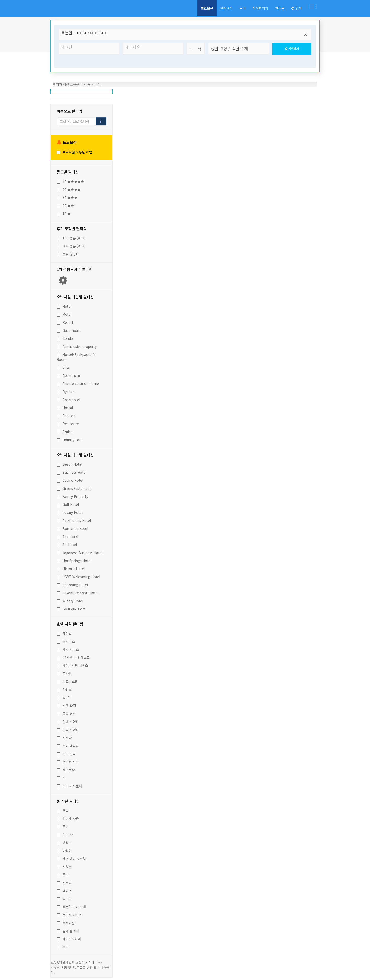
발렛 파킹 (66, 704)
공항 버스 (66, 712)
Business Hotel (71, 471)
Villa (63, 366)
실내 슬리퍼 (68, 930)
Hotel (64, 305)
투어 (243, 8)
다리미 (64, 849)
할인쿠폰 (226, 8)
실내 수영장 (68, 720)
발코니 (64, 882)
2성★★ (65, 204)
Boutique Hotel (72, 608)
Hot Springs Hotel (74, 559)
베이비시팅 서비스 (72, 664)
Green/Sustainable (74, 487)
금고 (63, 873)
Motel (64, 313)
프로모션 (207, 8)
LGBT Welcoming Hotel (78, 575)
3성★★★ (67, 196)
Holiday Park (69, 439)
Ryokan (66, 390)
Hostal (65, 406)
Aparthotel (68, 398)
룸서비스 (66, 640)
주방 (63, 825)
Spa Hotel (67, 535)
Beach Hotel (69, 463)
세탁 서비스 (68, 648)
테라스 (64, 632)
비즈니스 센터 (69, 785)
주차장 (64, 672)
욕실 (63, 809)
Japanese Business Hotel (80, 551)
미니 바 (65, 833)
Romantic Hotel (72, 527)
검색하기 (292, 50)
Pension (66, 414)
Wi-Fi (63, 696)
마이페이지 (260, 8)
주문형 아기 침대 (71, 906)
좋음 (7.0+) (68, 253)
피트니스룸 (67, 680)
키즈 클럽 (66, 753)
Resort (65, 321)
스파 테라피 (68, 745)
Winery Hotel (70, 600)
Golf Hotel (68, 503)
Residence (68, 422)
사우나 (64, 737)
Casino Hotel (70, 479)
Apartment (68, 374)
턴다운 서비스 (69, 914)
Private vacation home (78, 382)
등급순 (281, 93)
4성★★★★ (69, 188)
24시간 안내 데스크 (73, 656)
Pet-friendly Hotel (74, 519)
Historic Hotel (71, 567)
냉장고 (64, 841)
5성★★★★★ (70, 180)
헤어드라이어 (69, 938)
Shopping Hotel (72, 584)
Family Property (72, 495)
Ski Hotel (67, 543)
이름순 (209, 93)
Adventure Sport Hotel (78, 592)
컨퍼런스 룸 (68, 761)
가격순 (245, 93)
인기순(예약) (174, 93)
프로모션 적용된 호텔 (74, 151)
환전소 (64, 688)
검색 (297, 8)
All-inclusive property (77, 345)
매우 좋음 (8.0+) (71, 245)
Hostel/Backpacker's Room (76, 356)
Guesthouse (69, 329)
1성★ (64, 212)
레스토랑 (66, 769)
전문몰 (280, 8)
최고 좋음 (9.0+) (71, 237)
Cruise (65, 430)
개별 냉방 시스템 (71, 857)
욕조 (63, 946)
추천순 (138, 93)
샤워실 (64, 865)
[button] (312, 7)
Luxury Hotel (70, 511)
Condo (65, 337)
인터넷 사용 (68, 817)
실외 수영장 (68, 729)
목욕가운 (66, 922)
